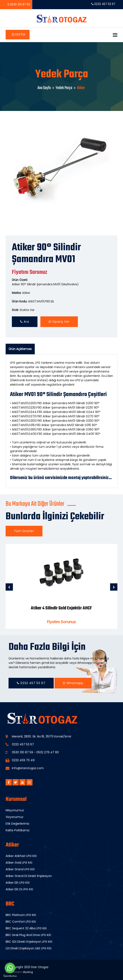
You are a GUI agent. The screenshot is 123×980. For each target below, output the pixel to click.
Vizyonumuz (14, 817)
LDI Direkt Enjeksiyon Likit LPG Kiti (29, 948)
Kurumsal (16, 799)
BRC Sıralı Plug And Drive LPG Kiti (28, 935)
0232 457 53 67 (103, 4)
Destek (19, 34)
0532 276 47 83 (48, 752)
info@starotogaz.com (28, 768)
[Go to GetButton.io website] (10, 976)
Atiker (26, 293)
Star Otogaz (40, 967)
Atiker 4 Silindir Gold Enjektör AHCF (61, 608)
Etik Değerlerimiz (17, 824)
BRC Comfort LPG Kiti (21, 922)
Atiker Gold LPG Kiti (19, 863)
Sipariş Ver (59, 322)
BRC (10, 904)
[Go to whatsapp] (10, 968)
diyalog (28, 972)
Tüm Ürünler (24, 531)
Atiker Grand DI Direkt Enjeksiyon (29, 876)
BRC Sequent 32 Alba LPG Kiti (26, 928)
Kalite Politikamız (18, 830)
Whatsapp (73, 683)
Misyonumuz (15, 810)
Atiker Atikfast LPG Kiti (21, 856)
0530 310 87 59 (20, 4)
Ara (25, 322)
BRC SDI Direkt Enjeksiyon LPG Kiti (29, 942)
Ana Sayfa (44, 88)
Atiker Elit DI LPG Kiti (19, 889)
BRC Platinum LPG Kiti (21, 915)
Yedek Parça (64, 88)
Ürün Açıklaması (20, 349)
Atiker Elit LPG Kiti (18, 883)
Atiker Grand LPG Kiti (20, 869)
